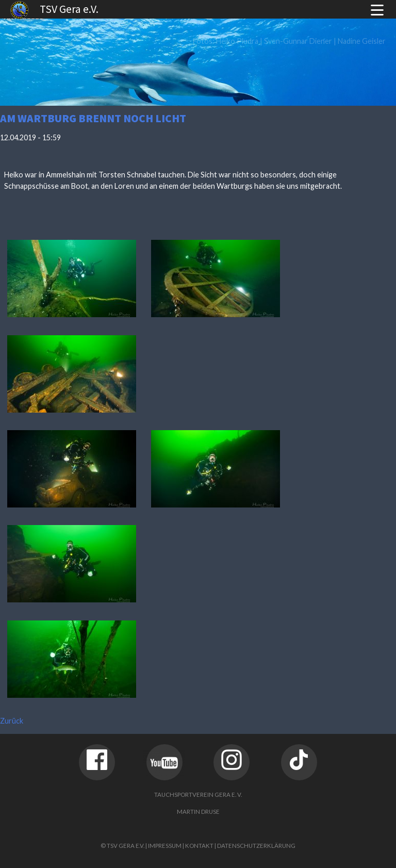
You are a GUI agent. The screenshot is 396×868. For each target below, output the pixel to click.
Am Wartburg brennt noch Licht (93, 118)
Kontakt (199, 846)
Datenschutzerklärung (256, 846)
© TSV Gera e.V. (122, 846)
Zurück (12, 721)
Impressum (165, 846)
